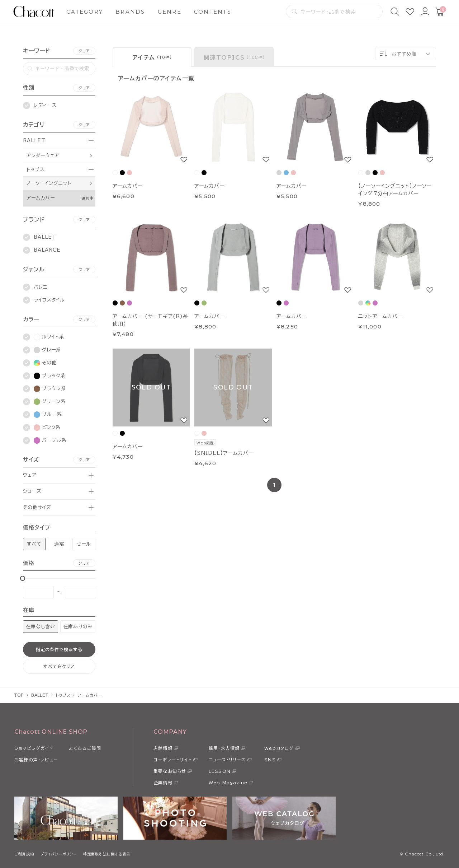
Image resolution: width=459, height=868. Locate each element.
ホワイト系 (49, 337)
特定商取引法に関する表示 (107, 854)
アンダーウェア (43, 156)
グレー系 (47, 350)
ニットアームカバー (380, 316)
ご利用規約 (24, 854)
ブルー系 (48, 415)
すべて (34, 544)
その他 (45, 363)
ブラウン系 (50, 389)
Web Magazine (228, 783)
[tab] (152, 57)
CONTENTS (213, 12)
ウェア (30, 475)
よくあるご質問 (85, 748)
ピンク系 (47, 428)
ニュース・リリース (227, 760)
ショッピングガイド (34, 748)
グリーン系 (50, 402)
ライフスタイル (49, 300)
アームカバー (41, 198)
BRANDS (130, 12)
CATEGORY (85, 12)
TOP (19, 695)
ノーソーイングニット (49, 183)
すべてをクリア (59, 666)
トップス (36, 170)
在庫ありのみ (78, 627)
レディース (45, 105)
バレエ (41, 287)
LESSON (220, 771)
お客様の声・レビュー (36, 760)
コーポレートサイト (173, 760)
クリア (84, 51)
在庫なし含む (41, 627)
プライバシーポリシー (59, 854)
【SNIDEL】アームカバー (224, 453)
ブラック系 (49, 376)
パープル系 (50, 440)
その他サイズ (37, 507)
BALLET (34, 141)
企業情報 (163, 783)
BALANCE (47, 250)
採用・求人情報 (224, 748)
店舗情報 (163, 748)
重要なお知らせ (170, 771)
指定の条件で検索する (59, 649)
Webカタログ (279, 748)
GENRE (170, 12)
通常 (59, 544)
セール (84, 544)
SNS (270, 760)
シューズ (32, 491)
